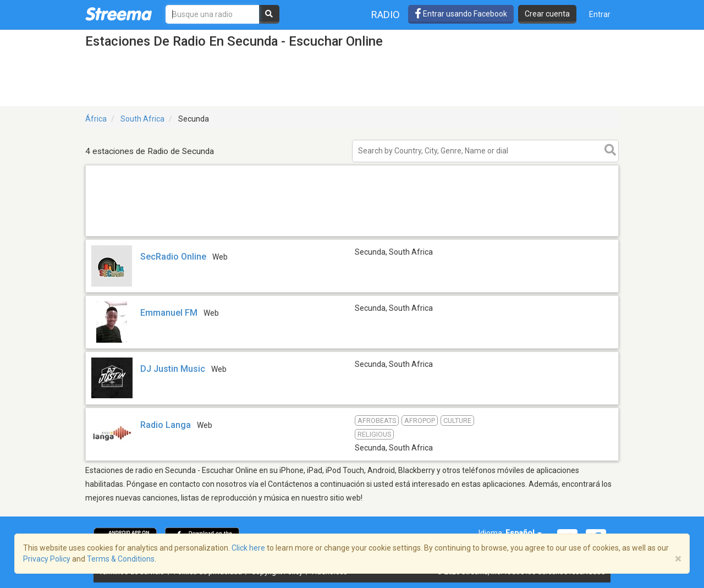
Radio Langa (166, 425)
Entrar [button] (600, 14)
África (96, 119)
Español (524, 533)
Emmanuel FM (169, 313)
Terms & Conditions (121, 559)
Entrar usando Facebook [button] (461, 14)
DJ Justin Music (173, 369)
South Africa (142, 119)
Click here (248, 548)
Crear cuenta (547, 14)
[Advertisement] (352, 236)
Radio (386, 15)
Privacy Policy (47, 559)
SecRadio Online (173, 257)
